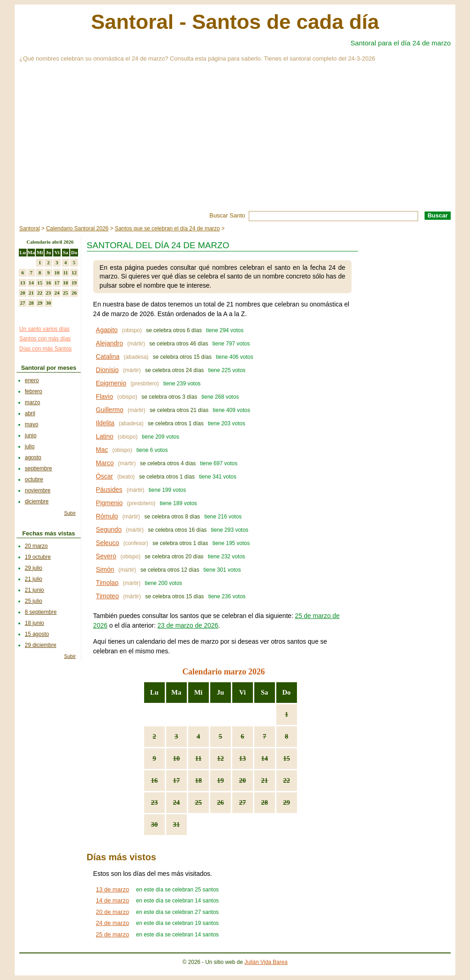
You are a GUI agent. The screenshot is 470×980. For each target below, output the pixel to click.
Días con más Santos (45, 349)
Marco (105, 463)
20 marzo (36, 546)
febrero (34, 391)
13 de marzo (112, 889)
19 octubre (38, 557)
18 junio (34, 623)
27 (243, 802)
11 (198, 758)
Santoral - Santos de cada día (235, 22)
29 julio (34, 568)
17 (176, 780)
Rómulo (107, 516)
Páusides (109, 490)
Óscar (104, 476)
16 (154, 780)
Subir (70, 513)
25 (199, 802)
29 (287, 802)
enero (32, 380)
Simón (105, 569)
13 (243, 758)
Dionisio (107, 370)
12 (221, 758)
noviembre (38, 490)
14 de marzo (112, 900)
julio (30, 446)
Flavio (104, 396)
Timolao (107, 583)
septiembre (38, 468)
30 (154, 824)
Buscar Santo (227, 215)
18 (199, 780)
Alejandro (109, 343)
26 (221, 802)
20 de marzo (112, 912)
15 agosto (37, 634)
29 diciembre (41, 645)
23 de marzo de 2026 (188, 625)
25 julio (34, 601)
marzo (32, 402)
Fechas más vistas (49, 533)
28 (265, 802)
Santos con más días (45, 339)
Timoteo (107, 596)
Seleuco (108, 543)
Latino (105, 436)
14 (265, 758)
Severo (106, 556)
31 (176, 824)
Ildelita (105, 423)
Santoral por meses (49, 368)
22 (287, 780)
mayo (31, 424)
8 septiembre (41, 612)
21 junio (34, 590)
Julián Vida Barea (266, 962)
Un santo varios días (44, 329)
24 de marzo (112, 923)
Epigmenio (111, 383)
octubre (34, 479)
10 (176, 758)
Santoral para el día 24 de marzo (401, 43)
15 (287, 758)
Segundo (109, 529)
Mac (102, 450)
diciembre (37, 501)
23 (154, 802)
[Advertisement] (235, 142)
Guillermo (110, 410)
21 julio (34, 579)
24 (176, 802)
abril (30, 413)
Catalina (108, 356)
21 (265, 780)
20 (243, 780)
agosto (33, 457)
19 (221, 780)
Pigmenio (109, 503)
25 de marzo (112, 934)
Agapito (107, 330)
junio (31, 435)
